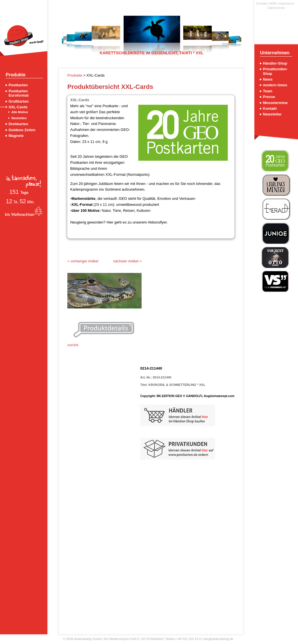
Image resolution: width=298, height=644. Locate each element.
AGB (273, 3)
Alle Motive (20, 112)
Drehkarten (18, 124)
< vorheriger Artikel (83, 261)
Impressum (286, 3)
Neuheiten (19, 118)
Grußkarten (19, 101)
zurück (73, 345)
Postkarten (18, 85)
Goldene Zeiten (22, 130)
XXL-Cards (18, 107)
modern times (275, 85)
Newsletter (272, 114)
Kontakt (262, 3)
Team (268, 91)
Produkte (75, 75)
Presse (269, 97)
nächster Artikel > (127, 261)
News (268, 79)
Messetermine (275, 103)
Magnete (16, 136)
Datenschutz (276, 8)
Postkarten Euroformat (19, 93)
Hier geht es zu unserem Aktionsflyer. (137, 222)
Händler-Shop (275, 63)
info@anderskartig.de (218, 639)
